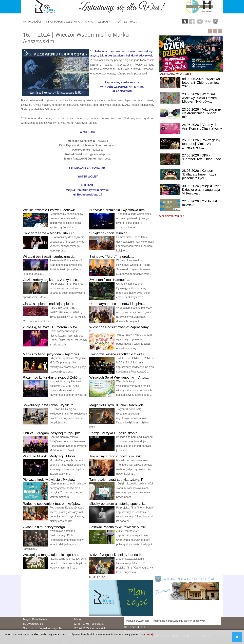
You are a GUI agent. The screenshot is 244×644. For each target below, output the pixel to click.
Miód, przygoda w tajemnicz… (53, 354)
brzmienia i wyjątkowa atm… (119, 210)
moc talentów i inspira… (117, 304)
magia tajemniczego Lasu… (53, 555)
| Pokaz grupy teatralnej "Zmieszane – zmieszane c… (201, 144)
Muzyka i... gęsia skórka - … (116, 433)
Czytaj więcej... (147, 634)
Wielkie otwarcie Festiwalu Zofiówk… (51, 210)
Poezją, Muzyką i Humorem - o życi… (52, 327)
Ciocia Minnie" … (110, 233)
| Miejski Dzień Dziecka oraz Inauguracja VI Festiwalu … (202, 190)
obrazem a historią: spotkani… (118, 504)
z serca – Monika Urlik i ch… (50, 233)
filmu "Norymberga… (46, 527)
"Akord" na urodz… (112, 257)
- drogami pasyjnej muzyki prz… (53, 433)
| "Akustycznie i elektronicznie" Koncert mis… (202, 113)
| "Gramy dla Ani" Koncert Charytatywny (202, 127)
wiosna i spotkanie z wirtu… (118, 354)
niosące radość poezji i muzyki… (117, 456)
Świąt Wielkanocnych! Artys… (119, 377)
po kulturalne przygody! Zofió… (52, 377)
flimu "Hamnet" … (110, 280)
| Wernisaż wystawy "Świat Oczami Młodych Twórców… (200, 98)
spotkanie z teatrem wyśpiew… (53, 504)
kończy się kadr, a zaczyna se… (52, 280)
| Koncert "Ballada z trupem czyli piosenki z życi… (199, 174)
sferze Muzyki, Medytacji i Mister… (51, 456)
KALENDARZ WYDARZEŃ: (175, 74)
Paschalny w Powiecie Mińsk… (119, 527)
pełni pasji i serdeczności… (50, 257)
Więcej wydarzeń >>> (171, 216)
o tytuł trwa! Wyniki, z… (50, 405)
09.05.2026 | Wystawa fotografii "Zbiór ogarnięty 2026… (201, 83)
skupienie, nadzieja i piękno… (50, 304)
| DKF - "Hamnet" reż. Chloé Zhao (202, 157)
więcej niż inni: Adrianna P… (117, 555)
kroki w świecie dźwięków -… (52, 480)
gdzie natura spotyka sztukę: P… (118, 480)
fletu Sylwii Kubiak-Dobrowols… (118, 405)
